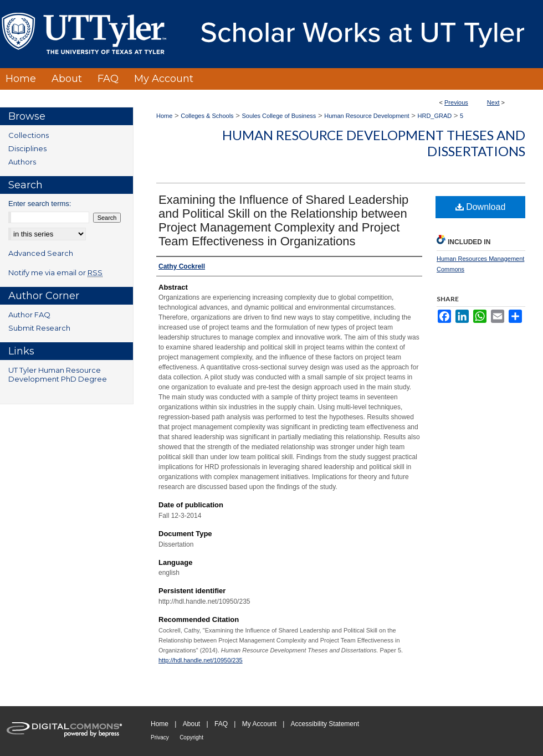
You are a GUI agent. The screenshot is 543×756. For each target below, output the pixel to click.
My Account (259, 724)
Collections (29, 135)
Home (164, 116)
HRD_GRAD (435, 116)
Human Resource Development (367, 116)
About (191, 724)
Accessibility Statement (325, 724)
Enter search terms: (40, 204)
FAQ (221, 724)
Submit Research (39, 328)
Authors (22, 162)
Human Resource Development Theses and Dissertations (374, 143)
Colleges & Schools (207, 116)
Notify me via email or (55, 272)
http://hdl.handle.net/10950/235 (201, 660)
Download (481, 207)
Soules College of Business (279, 116)
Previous (456, 102)
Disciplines (27, 148)
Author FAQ (29, 315)
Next (493, 102)
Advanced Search (41, 253)
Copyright (191, 737)
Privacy (160, 737)
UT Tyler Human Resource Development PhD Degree (58, 374)
